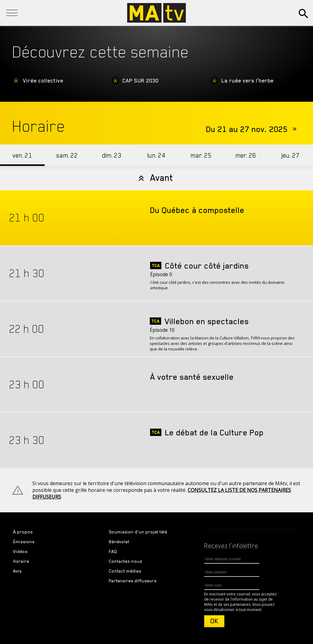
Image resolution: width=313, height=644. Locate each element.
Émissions (24, 542)
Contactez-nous (125, 561)
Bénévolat (119, 542)
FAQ (113, 551)
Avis (17, 571)
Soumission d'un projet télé (138, 532)
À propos (23, 532)
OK (214, 621)
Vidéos (20, 551)
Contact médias (125, 571)
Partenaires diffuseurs (133, 581)
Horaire (21, 561)
